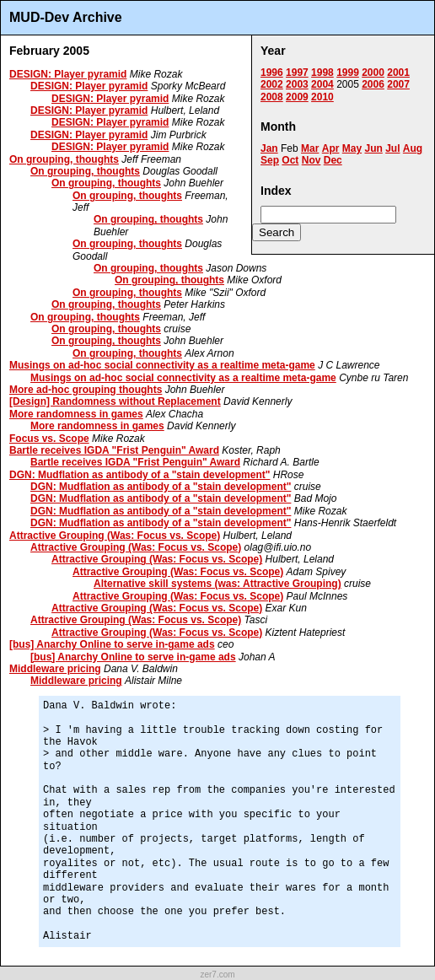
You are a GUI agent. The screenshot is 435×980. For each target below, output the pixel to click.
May (352, 148)
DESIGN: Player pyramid (68, 74)
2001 (398, 73)
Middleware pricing (55, 669)
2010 (322, 97)
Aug (413, 148)
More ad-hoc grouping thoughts (86, 390)
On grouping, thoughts (64, 159)
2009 (297, 97)
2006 (373, 84)
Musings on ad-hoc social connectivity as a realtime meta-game (162, 365)
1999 (348, 73)
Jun (373, 148)
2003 (297, 84)
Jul (392, 148)
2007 (398, 84)
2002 (272, 84)
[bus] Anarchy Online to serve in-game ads (112, 644)
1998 (322, 73)
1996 (272, 73)
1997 (297, 73)
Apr (331, 148)
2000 (373, 73)
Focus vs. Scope (49, 439)
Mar (310, 148)
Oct (290, 160)
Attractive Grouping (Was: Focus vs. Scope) (115, 536)
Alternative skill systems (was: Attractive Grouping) (217, 584)
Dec (333, 160)
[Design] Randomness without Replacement (115, 401)
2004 (322, 84)
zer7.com (217, 975)
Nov (311, 160)
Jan (269, 148)
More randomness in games (76, 414)
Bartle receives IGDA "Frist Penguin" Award (114, 450)
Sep (270, 160)
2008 (272, 97)
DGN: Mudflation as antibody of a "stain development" (140, 475)
